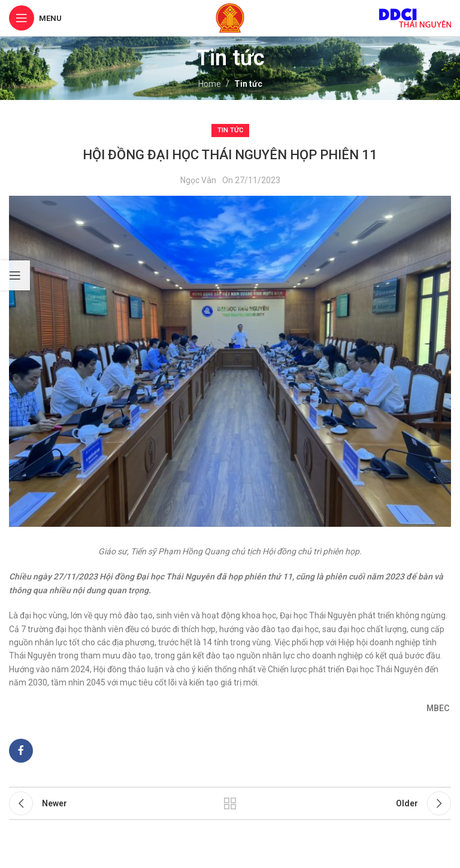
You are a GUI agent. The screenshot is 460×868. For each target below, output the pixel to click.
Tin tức (248, 84)
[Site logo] (230, 17)
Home (210, 84)
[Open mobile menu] (35, 18)
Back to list (230, 803)
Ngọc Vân (198, 180)
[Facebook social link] (21, 751)
